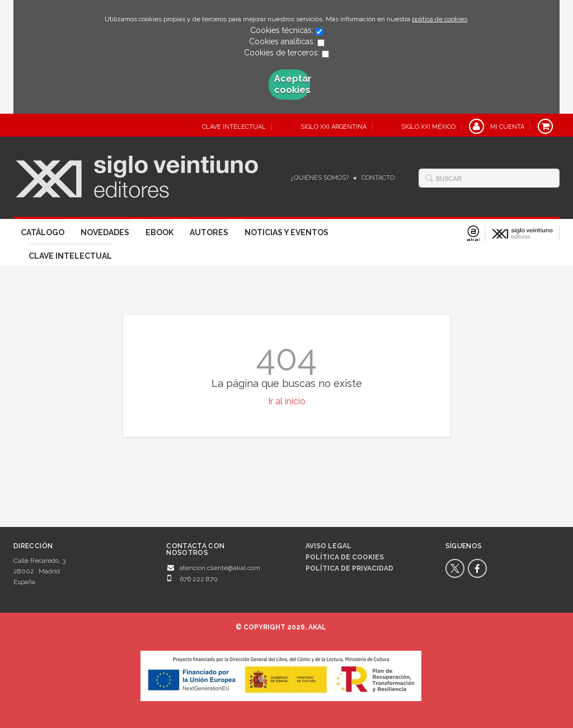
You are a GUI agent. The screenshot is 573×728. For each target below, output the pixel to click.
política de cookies (440, 19)
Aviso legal (328, 546)
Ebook (159, 232)
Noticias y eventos (286, 232)
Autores (209, 232)
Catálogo (43, 232)
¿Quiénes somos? (320, 178)
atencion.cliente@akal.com (220, 568)
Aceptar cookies (292, 84)
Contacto (378, 178)
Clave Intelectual (70, 256)
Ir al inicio (287, 401)
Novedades (105, 232)
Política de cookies (345, 557)
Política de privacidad (349, 568)
